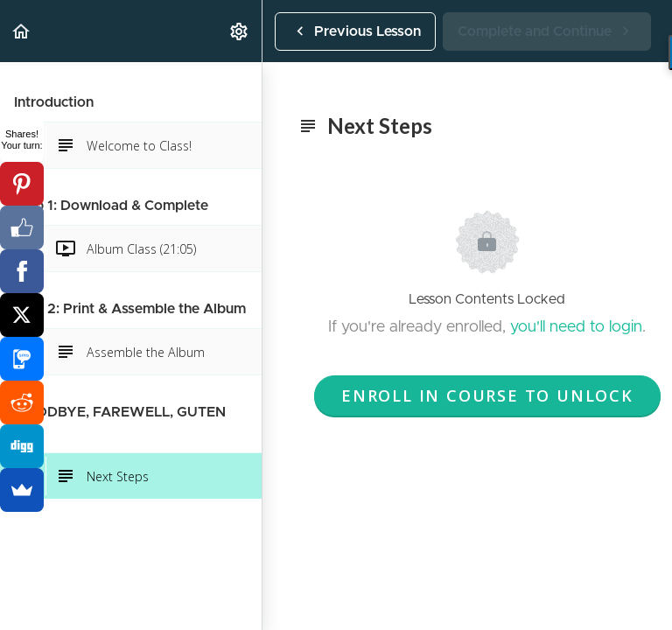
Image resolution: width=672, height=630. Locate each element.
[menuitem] (240, 31)
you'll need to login (576, 327)
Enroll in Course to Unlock (487, 395)
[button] (22, 31)
